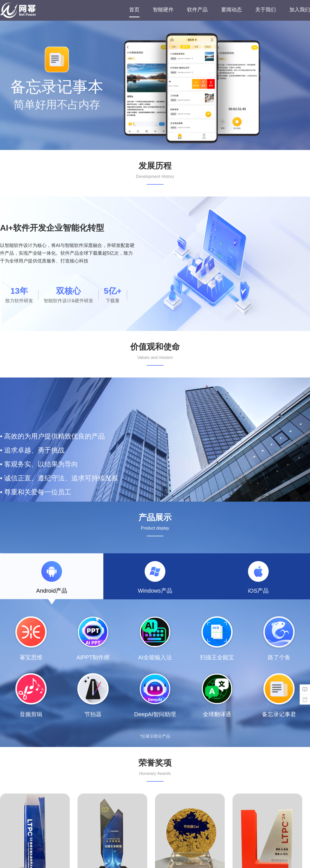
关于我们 (266, 10)
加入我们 (300, 10)
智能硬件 (163, 10)
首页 (134, 10)
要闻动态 (231, 10)
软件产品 (197, 10)
